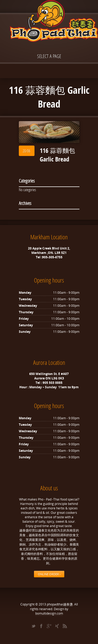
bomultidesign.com (49, 613)
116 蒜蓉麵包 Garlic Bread (57, 155)
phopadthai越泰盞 (60, 604)
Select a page (49, 56)
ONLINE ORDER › (49, 574)
